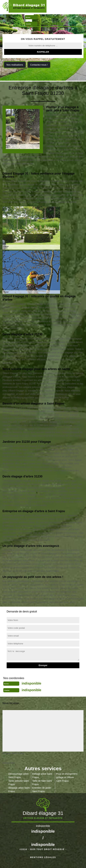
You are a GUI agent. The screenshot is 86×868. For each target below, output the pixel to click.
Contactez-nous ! (39, 65)
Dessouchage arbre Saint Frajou (18, 776)
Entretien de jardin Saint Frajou (42, 790)
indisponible (52, 17)
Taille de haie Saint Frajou (42, 783)
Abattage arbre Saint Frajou (19, 790)
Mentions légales (43, 857)
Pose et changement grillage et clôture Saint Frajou (67, 777)
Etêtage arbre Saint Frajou (42, 776)
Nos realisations (15, 65)
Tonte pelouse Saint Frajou (19, 783)
